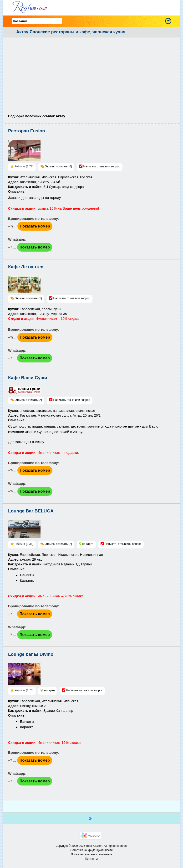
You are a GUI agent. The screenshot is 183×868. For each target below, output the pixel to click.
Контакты (91, 859)
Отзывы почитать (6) (58, 166)
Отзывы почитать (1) (28, 298)
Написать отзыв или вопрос (102, 166)
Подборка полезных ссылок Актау (37, 116)
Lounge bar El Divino (31, 654)
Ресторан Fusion (27, 131)
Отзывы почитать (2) (28, 400)
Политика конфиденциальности (91, 850)
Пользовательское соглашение (92, 854)
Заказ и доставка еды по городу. (35, 198)
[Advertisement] (91, 78)
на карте (88, 544)
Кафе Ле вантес (26, 267)
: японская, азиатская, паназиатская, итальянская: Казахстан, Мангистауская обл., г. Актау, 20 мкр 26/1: (54, 415)
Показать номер (35, 226)
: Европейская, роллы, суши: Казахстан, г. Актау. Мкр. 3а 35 (43, 314)
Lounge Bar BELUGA (31, 511)
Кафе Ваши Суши (28, 378)
